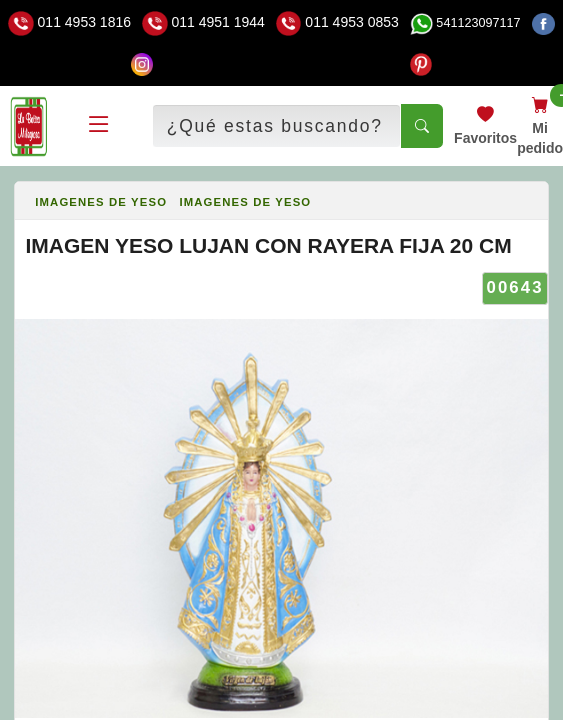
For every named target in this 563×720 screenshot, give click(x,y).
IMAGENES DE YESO (101, 202)
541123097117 (465, 23)
